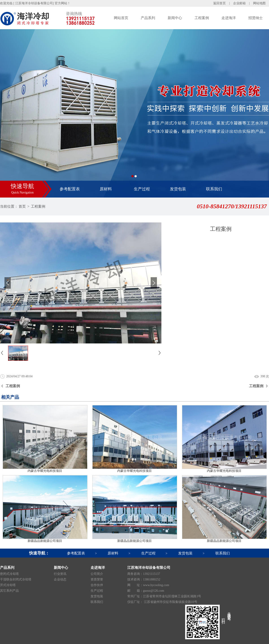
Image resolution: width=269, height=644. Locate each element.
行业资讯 (60, 574)
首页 (22, 206)
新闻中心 (175, 18)
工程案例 (202, 18)
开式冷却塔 (8, 585)
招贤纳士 (256, 18)
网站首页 (121, 18)
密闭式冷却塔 (9, 574)
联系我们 (214, 189)
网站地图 (259, 3)
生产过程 (142, 189)
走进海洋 (229, 18)
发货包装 (178, 189)
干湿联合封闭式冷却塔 (16, 579)
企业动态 (60, 579)
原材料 (106, 189)
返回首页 (219, 3)
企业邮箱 (239, 3)
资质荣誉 (97, 579)
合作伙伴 (97, 585)
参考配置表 (70, 189)
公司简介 (97, 574)
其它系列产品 (9, 591)
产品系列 (148, 18)
